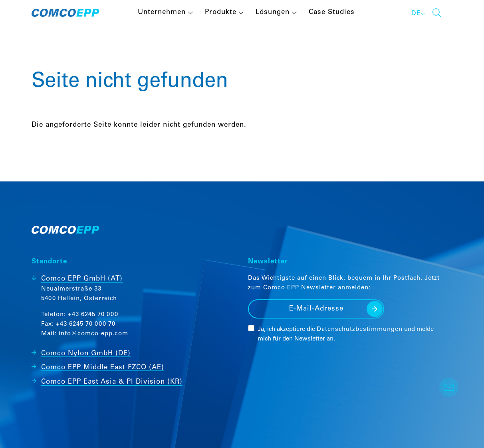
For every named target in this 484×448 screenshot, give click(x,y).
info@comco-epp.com (93, 334)
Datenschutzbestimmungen (360, 330)
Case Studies (332, 13)
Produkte (221, 13)
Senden (375, 309)
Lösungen (273, 13)
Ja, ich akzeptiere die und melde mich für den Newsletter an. (346, 334)
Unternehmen (162, 13)
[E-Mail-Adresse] (316, 309)
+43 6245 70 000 (93, 315)
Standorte (49, 262)
